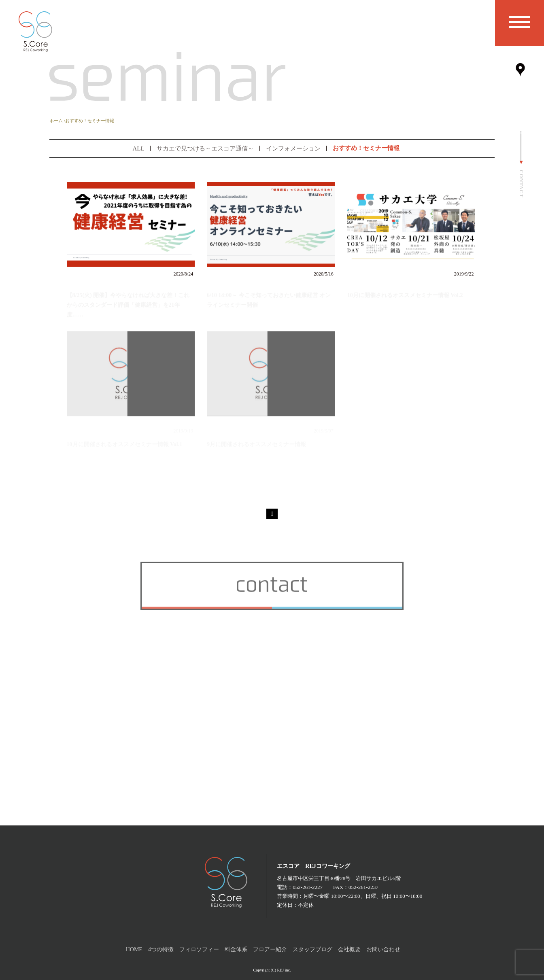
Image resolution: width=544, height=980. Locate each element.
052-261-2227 (308, 887)
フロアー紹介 (270, 949)
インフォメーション (293, 148)
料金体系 (236, 949)
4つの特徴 (161, 949)
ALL (138, 148)
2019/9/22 (464, 274)
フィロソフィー (199, 949)
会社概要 (349, 949)
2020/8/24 (184, 274)
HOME (134, 949)
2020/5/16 (324, 274)
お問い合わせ (383, 949)
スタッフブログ (312, 949)
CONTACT (522, 183)
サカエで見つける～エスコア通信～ (205, 148)
